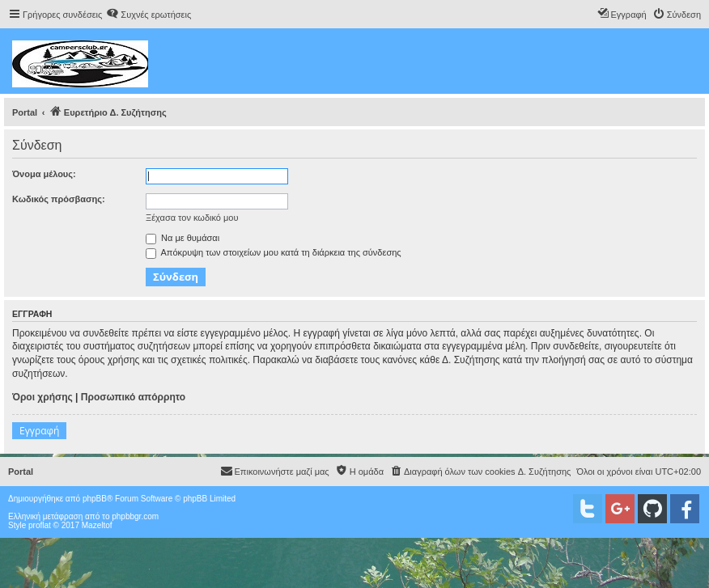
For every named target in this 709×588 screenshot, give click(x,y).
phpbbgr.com (135, 516)
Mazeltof (97, 525)
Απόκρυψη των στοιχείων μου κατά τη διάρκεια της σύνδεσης (274, 252)
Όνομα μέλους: (44, 174)
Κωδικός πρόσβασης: (59, 199)
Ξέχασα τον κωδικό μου (192, 218)
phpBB (95, 499)
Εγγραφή (39, 431)
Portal (25, 112)
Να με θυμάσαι (183, 238)
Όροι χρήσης (42, 397)
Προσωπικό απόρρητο (133, 397)
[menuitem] (149, 15)
